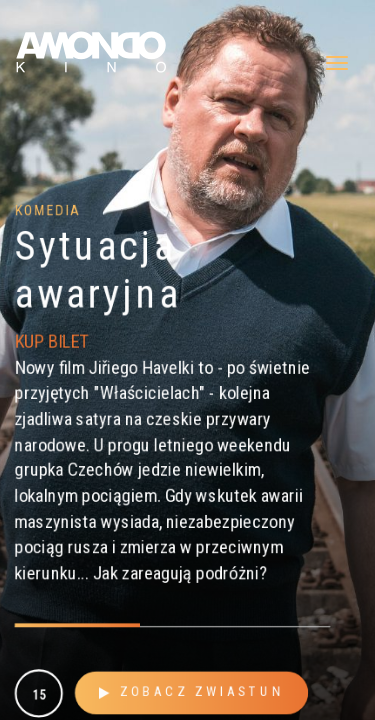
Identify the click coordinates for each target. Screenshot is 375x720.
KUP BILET (50, 340)
